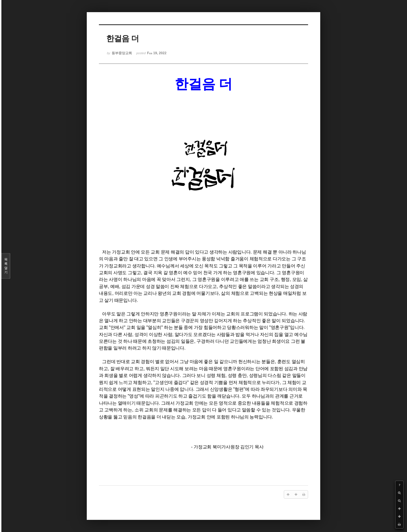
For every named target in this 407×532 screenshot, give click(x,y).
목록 (6, 266)
